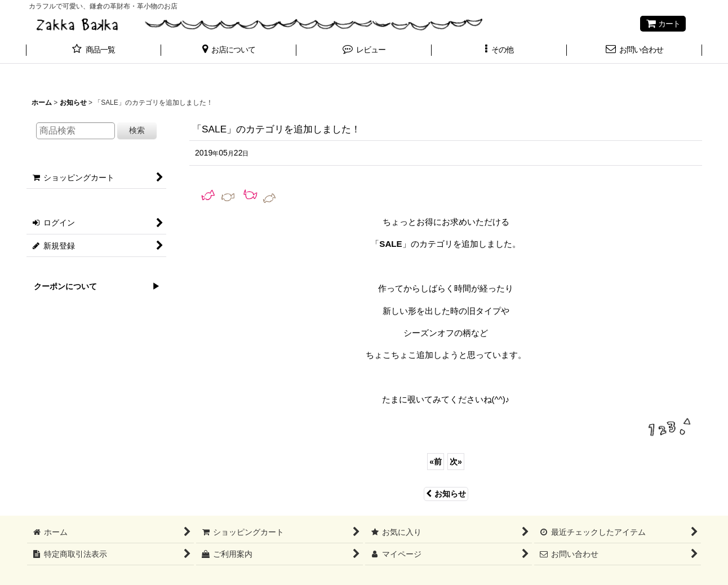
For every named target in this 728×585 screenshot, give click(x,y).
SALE (390, 244)
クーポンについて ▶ (93, 286)
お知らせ (446, 494)
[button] (229, 51)
